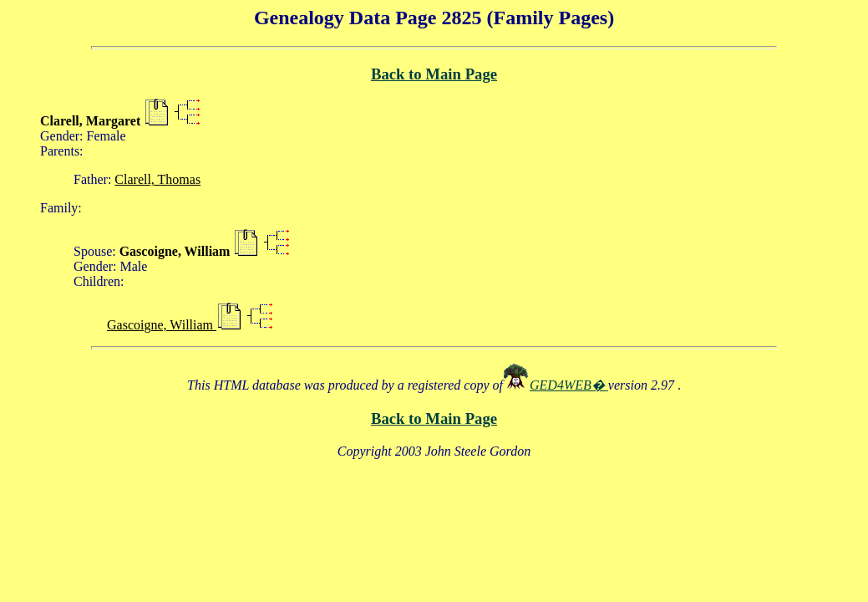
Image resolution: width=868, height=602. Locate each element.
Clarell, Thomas (157, 179)
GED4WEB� (569, 385)
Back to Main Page (434, 74)
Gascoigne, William (162, 325)
